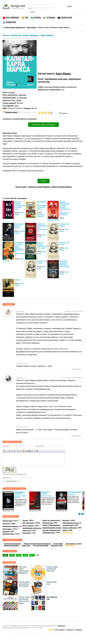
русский (11, 92)
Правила (79, 630)
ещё (37, 555)
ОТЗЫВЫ (51, 18)
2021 (17, 106)
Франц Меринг (20, 232)
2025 (12, 555)
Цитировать (76, 369)
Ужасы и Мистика (69, 528)
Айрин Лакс (71, 494)
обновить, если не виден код (15, 474)
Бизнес (25, 520)
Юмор (65, 530)
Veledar (19, 378)
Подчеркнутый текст (9, 451)
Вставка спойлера (37, 451)
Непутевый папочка (74, 492)
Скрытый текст (29, 451)
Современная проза (70, 523)
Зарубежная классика (56, 79)
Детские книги (28, 523)
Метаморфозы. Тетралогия (20, 493)
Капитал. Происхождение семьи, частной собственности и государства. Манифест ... (64, 208)
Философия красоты (45, 493)
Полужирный (4, 451)
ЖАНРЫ (38, 18)
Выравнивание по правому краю (20, 451)
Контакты (70, 630)
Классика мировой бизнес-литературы (60, 87)
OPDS (51, 630)
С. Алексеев (22, 98)
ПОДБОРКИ (11, 22)
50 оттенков (58, 544)
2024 (19, 555)
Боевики (6, 531)
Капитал (18, 280)
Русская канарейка (41, 545)
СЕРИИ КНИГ (66, 18)
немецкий (22, 95)
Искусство (27, 530)
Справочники (68, 525)
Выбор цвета (26, 451)
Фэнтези (6, 523)
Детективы (7, 529)
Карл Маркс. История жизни (19, 226)
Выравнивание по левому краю (15, 451)
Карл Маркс (63, 74)
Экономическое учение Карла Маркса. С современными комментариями (19, 249)
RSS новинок (60, 630)
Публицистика (48, 533)
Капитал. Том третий (42, 262)
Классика (26, 533)
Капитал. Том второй (64, 243)
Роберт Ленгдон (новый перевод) (37, 544)
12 (63, 90)
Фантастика (7, 521)
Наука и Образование (51, 525)
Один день (26, 545)
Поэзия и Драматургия (52, 530)
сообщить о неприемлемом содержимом (20, 119)
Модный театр (57, 545)
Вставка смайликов (23, 451)
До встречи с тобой (73, 544)
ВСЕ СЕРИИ (70, 545)
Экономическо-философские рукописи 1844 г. (42, 205)
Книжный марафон (11, 545)
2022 (32, 555)
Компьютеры (48, 523)
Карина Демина (53, 220)
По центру (18, 451)
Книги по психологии (51, 520)
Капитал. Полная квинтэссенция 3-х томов (42, 245)
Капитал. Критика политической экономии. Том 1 (20, 205)
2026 (5, 555)
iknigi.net (61, 626)
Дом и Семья (28, 526)
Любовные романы (10, 526)
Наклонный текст (7, 451)
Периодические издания (52, 528)
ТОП (26, 18)
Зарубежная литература (32, 528)
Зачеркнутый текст (12, 451)
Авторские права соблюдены (43, 125)
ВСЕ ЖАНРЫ (68, 533)
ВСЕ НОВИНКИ (12, 18)
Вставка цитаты (32, 451)
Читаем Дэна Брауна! (12, 544)
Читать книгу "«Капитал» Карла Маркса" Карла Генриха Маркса (43, 187)
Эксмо (19, 100)
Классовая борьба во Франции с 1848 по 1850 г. (64, 265)
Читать (44, 181)
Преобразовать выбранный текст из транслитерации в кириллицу (34, 451)
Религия (66, 520)
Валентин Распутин (41, 215)
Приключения (8, 534)
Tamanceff (20, 311)
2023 (25, 555)
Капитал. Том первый (64, 225)
